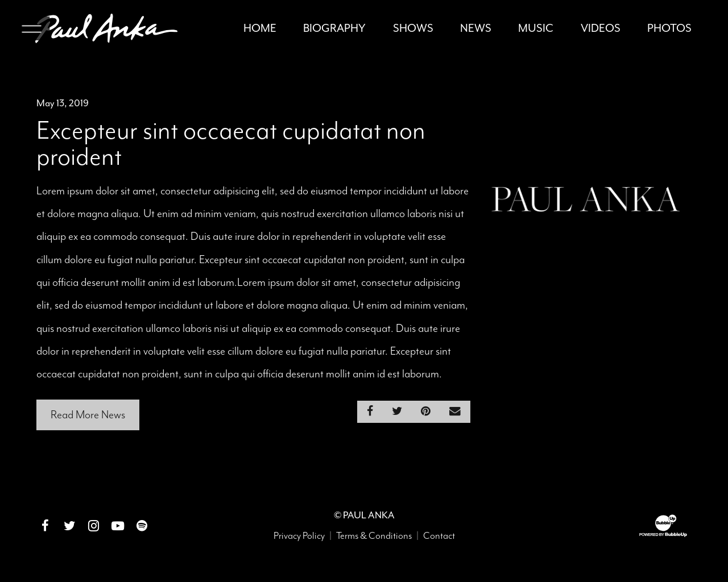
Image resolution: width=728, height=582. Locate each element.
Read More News (88, 417)
